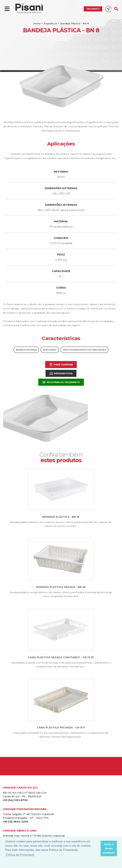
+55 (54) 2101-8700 (15, 800)
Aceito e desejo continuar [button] (109, 848)
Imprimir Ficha (61, 373)
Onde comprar (61, 365)
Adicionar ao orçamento (61, 382)
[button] (97, 848)
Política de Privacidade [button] (20, 855)
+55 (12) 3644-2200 (16, 822)
